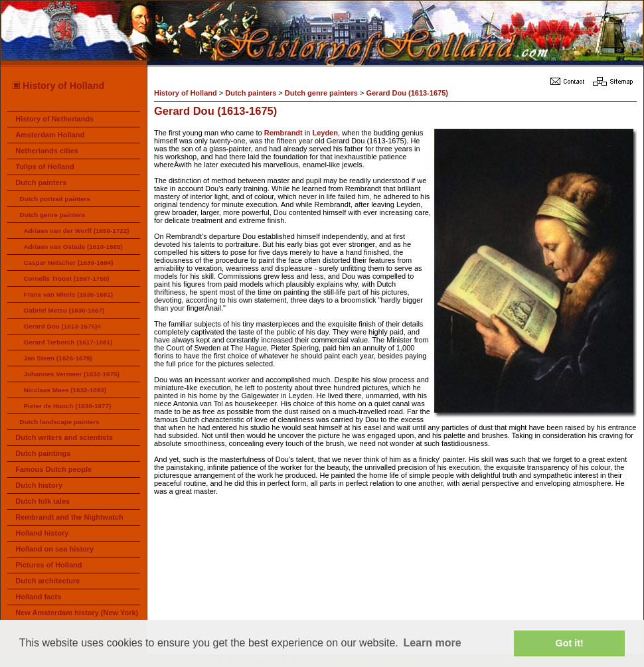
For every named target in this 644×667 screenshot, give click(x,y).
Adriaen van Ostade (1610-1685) (73, 247)
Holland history (42, 533)
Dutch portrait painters (54, 199)
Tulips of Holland (44, 167)
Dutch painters (41, 183)
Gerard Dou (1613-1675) (407, 93)
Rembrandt (283, 133)
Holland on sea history (54, 549)
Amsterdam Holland (50, 135)
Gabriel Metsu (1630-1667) (64, 310)
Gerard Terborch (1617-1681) (68, 342)
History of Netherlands (54, 119)
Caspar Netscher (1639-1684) (68, 262)
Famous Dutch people (53, 469)
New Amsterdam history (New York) (77, 613)
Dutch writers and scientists (64, 437)
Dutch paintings (43, 453)
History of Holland (58, 86)
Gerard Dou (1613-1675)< (62, 326)
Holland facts (38, 597)
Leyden (325, 133)
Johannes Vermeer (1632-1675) (71, 374)
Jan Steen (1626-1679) (57, 358)
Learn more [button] (432, 643)
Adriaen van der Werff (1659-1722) (76, 231)
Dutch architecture (47, 581)
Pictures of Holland (48, 565)
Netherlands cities (47, 151)
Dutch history (39, 485)
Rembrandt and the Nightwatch (69, 517)
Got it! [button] (570, 643)
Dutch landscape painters (59, 422)
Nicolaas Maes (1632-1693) (65, 390)
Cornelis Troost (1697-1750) (66, 278)
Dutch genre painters (52, 215)
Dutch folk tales (42, 501)
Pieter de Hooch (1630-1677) (67, 406)
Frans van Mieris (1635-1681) (68, 294)
